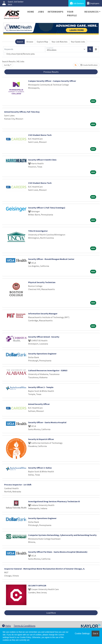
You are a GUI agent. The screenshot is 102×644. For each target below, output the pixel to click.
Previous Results (51, 72)
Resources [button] (91, 12)
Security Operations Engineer (42, 354)
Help (7, 626)
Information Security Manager (43, 314)
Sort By (7, 65)
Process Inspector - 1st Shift (18, 485)
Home (31, 12)
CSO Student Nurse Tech (40, 135)
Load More (51, 613)
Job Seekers (77, 3)
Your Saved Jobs (78, 42)
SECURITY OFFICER (37, 586)
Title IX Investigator (38, 231)
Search (20, 42)
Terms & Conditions (24, 626)
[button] (96, 49)
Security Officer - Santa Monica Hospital (47, 422)
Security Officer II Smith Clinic (42, 160)
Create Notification (89, 65)
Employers (93, 3)
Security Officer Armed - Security (44, 337)
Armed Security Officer (39, 404)
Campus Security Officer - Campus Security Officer (52, 81)
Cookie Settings (82, 634)
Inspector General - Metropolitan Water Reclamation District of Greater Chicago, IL (44, 569)
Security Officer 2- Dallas (40, 468)
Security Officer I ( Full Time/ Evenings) (47, 208)
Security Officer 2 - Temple (41, 387)
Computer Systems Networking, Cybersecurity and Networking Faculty (62, 535)
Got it (95, 634)
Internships (56, 12)
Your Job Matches (60, 42)
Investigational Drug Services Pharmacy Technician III (54, 501)
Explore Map (42, 42)
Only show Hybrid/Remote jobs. (21, 54)
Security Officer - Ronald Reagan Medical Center (51, 259)
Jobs (41, 12)
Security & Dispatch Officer (41, 439)
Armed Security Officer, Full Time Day (22, 112)
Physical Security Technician (42, 282)
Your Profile (72, 14)
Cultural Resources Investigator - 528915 (48, 370)
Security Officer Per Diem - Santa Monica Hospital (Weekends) (58, 552)
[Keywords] (24, 49)
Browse (30, 42)
